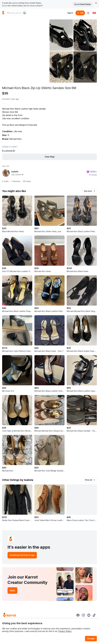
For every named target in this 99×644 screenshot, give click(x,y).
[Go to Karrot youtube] (89, 615)
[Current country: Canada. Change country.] (94, 13)
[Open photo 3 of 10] (85, 35)
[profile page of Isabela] (6, 173)
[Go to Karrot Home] (10, 615)
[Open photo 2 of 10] (61, 35)
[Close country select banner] (96, 3)
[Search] (24, 13)
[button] (90, 191)
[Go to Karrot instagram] (83, 615)
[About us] (88, 13)
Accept (91, 639)
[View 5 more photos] (85, 67)
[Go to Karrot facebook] (78, 615)
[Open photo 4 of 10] (61, 67)
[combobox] (14, 13)
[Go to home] (3, 13)
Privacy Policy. (65, 631)
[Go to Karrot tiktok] (94, 615)
